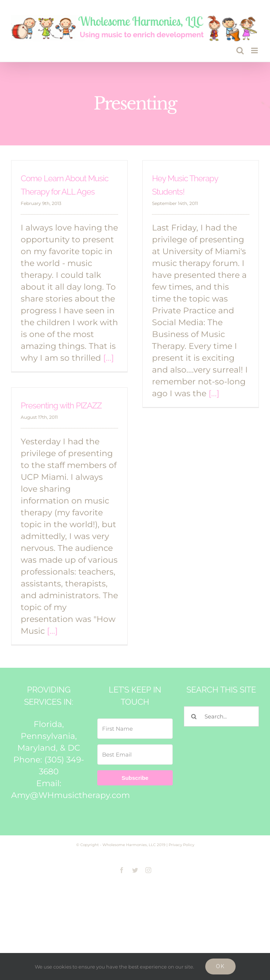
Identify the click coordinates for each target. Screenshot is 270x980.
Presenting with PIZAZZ (61, 405)
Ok (220, 966)
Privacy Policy (181, 845)
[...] (109, 358)
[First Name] (135, 729)
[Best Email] (135, 755)
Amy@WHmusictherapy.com (70, 795)
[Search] (194, 716)
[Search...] (221, 716)
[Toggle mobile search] (240, 50)
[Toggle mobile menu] (255, 50)
